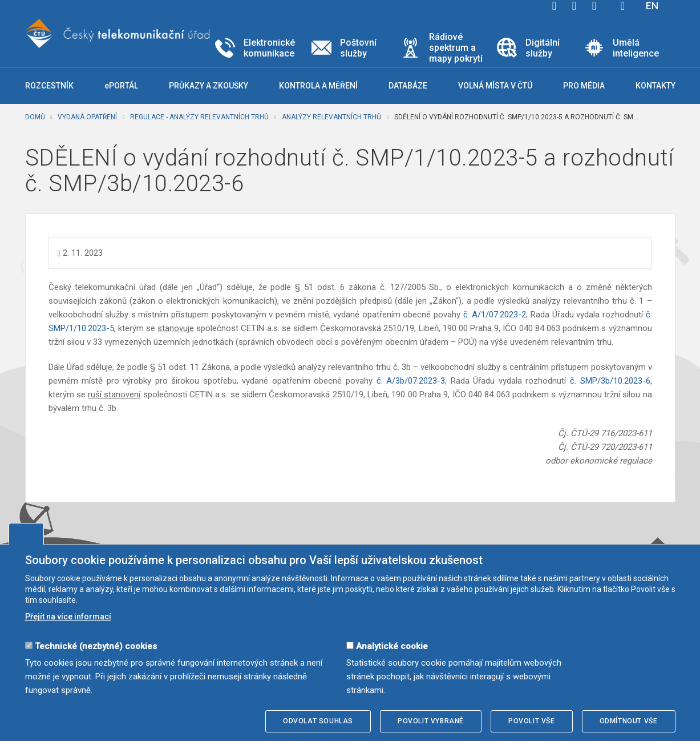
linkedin (594, 6)
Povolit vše (532, 721)
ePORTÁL (121, 86)
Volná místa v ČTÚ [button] (495, 86)
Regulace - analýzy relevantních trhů (199, 117)
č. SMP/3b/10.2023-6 (610, 381)
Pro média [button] (584, 86)
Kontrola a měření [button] (318, 86)
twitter (574, 6)
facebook (555, 6)
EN (652, 6)
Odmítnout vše (629, 721)
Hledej (623, 6)
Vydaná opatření (87, 117)
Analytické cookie (392, 646)
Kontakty (656, 86)
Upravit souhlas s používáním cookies (26, 534)
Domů (35, 117)
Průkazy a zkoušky (209, 86)
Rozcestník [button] (49, 86)
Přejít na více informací (68, 617)
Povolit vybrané (431, 721)
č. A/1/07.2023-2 (495, 315)
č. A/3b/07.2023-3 (411, 381)
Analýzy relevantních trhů (331, 117)
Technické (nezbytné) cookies (96, 646)
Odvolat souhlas (318, 721)
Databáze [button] (408, 86)
